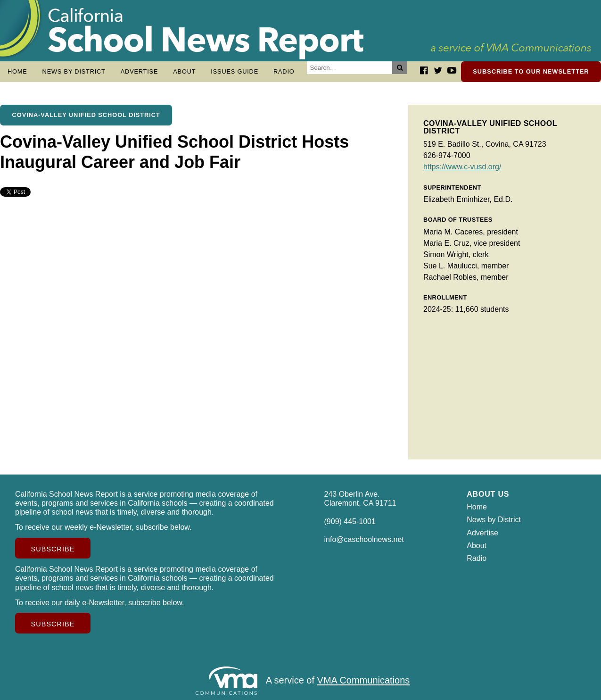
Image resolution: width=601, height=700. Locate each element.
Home (17, 71)
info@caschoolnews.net (364, 539)
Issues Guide (235, 71)
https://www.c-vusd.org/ (462, 167)
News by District (74, 71)
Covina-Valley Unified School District (86, 115)
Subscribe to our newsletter (531, 71)
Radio (284, 71)
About (184, 71)
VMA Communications (364, 681)
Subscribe (53, 549)
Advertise (140, 71)
